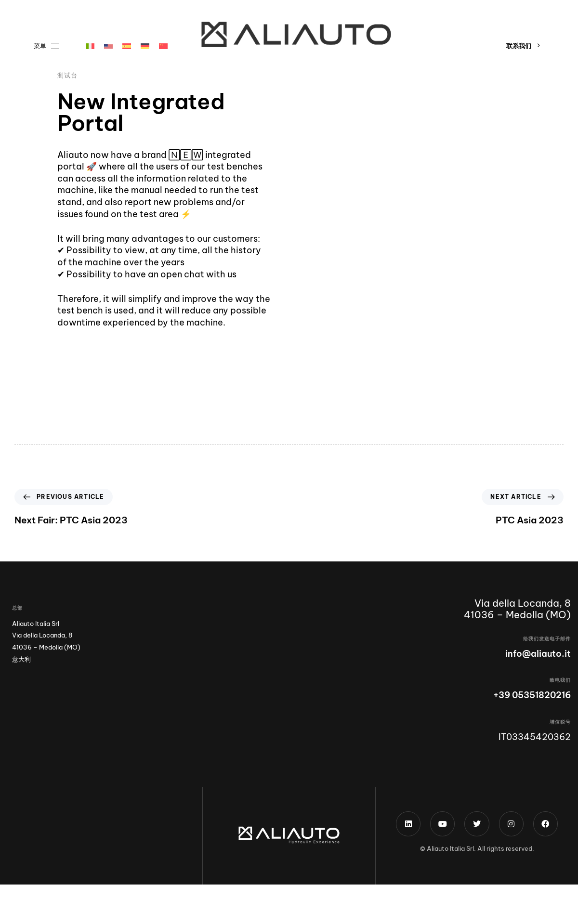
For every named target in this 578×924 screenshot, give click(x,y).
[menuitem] (90, 46)
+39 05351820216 (532, 695)
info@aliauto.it (538, 654)
